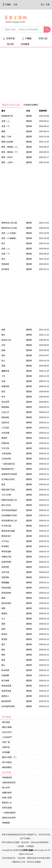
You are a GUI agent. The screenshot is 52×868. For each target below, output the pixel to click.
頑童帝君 (6, 747)
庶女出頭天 (7, 732)
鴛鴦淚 (4, 613)
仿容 (3, 345)
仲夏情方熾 (6, 557)
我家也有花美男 (9, 818)
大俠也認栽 (6, 453)
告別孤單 (5, 269)
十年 (3, 376)
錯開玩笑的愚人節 (9, 500)
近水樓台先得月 (8, 479)
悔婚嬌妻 (6, 823)
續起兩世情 (6, 701)
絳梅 (3, 598)
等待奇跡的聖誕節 (9, 510)
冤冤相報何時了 (8, 469)
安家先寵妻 (7, 808)
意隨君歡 (5, 577)
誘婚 (3, 366)
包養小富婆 (7, 798)
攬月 (3, 644)
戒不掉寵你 (7, 762)
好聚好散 (5, 443)
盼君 (3, 392)
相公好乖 (6, 788)
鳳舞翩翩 (5, 582)
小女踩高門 (7, 737)
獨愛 (3, 131)
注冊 (48, 4)
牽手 (3, 397)
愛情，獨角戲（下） (10, 152)
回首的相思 (6, 588)
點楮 (3, 350)
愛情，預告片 (7, 157)
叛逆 (3, 484)
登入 (43, 4)
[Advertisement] (26, 76)
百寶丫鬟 (6, 742)
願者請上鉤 (6, 340)
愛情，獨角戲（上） (10, 147)
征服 (3, 381)
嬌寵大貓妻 (7, 727)
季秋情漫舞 (6, 552)
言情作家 (9, 38)
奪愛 (3, 608)
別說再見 (5, 422)
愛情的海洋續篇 (8, 531)
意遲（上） (6, 121)
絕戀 (3, 629)
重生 (3, 335)
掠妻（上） (6, 249)
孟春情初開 (6, 562)
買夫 (3, 259)
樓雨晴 (29, 116)
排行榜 (10, 44)
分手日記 (5, 541)
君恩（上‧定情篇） (9, 233)
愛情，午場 (6, 137)
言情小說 (43, 38)
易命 (3, 355)
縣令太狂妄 (6, 505)
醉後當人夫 (7, 803)
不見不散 (5, 448)
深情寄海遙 (6, 691)
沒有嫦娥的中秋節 (9, 515)
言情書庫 (25, 44)
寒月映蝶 (5, 681)
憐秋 (3, 655)
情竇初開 (5, 386)
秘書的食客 (7, 793)
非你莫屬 (5, 433)
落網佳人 (5, 696)
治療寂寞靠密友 (9, 782)
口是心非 (5, 412)
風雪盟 (4, 639)
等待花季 (5, 402)
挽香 (3, 660)
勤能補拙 (5, 407)
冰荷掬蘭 (6, 752)
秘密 (3, 330)
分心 (3, 619)
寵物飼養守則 (7, 116)
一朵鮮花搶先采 (8, 464)
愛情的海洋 (6, 536)
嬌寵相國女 (7, 767)
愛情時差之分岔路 (9, 228)
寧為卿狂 (5, 546)
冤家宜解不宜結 (8, 490)
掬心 (3, 665)
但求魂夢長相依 (8, 706)
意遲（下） (6, 126)
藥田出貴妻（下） (10, 757)
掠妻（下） (6, 254)
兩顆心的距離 (7, 142)
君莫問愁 (5, 567)
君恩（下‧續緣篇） (9, 238)
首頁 (15, 4)
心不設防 (5, 428)
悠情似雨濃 (6, 686)
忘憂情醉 (5, 675)
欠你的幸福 (6, 459)
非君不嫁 (5, 572)
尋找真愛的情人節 (9, 521)
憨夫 (3, 243)
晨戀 (3, 624)
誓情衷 (4, 634)
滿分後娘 (6, 722)
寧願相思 (5, 264)
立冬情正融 (6, 526)
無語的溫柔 (6, 603)
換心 (3, 361)
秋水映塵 (5, 670)
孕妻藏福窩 (7, 777)
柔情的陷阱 (6, 593)
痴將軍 (4, 438)
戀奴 (3, 650)
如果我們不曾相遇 (9, 474)
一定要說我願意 (9, 813)
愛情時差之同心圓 (9, 223)
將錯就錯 (5, 417)
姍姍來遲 (5, 371)
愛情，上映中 (7, 162)
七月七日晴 (6, 495)
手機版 (7, 4)
